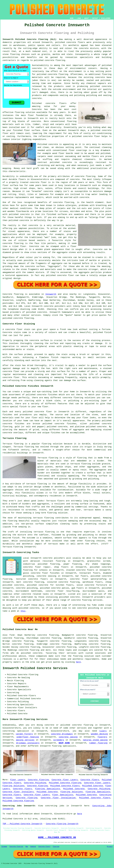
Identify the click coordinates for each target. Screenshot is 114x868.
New (27, 847)
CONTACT (95, 18)
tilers (103, 731)
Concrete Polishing (35, 783)
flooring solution (83, 656)
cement (31, 272)
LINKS (79, 18)
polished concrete (66, 42)
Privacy (110, 847)
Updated (33, 847)
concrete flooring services (87, 600)
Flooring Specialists (48, 789)
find (12, 635)
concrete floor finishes (45, 573)
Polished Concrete (92, 786)
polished (13, 220)
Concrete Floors (90, 780)
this (23, 611)
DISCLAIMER (106, 18)
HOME (72, 18)
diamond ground (11, 252)
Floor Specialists (63, 795)
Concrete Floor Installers (18, 792)
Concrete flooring (13, 294)
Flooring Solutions (13, 786)
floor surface (32, 130)
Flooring (56, 847)
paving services (25, 740)
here (78, 662)
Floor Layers (18, 780)
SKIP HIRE (64, 743)
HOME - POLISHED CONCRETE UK (57, 837)
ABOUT (87, 18)
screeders (59, 740)
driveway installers (28, 743)
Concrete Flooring (38, 780)
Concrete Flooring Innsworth (62, 824)
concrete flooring (58, 74)
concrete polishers (55, 306)
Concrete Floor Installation (58, 798)
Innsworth (51, 294)
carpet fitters (24, 734)
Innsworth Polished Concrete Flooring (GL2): (30, 39)
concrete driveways (62, 734)
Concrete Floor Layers (65, 780)
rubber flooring (98, 743)
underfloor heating (28, 737)
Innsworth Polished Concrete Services (35, 668)
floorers (102, 737)
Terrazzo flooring (13, 444)
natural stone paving (95, 740)
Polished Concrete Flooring (65, 783)
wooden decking (99, 734)
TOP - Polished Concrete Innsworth (22, 824)
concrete (42, 312)
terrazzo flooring (37, 484)
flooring (19, 112)
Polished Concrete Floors (65, 786)
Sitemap (4, 847)
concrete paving (68, 737)
